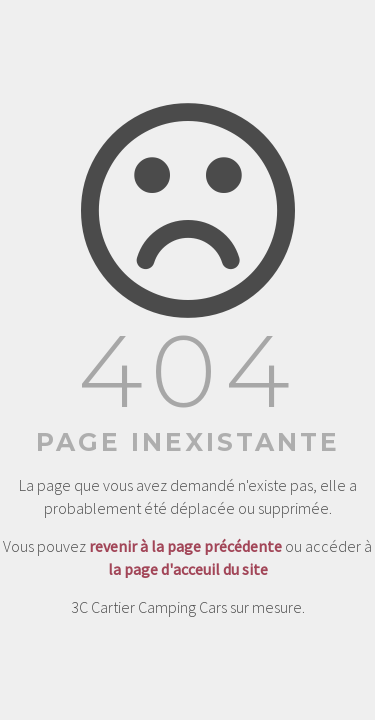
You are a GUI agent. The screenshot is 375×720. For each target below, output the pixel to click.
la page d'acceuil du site (188, 569)
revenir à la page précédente (185, 546)
